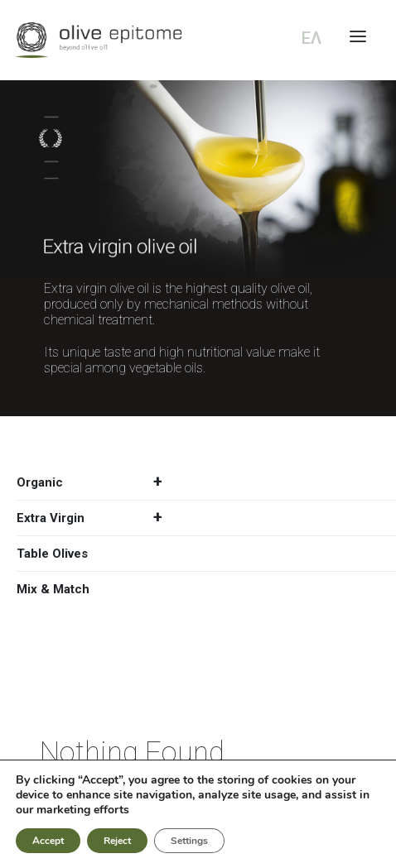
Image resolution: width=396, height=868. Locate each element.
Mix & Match (53, 589)
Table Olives (52, 554)
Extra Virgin (96, 518)
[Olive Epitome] (198, 40)
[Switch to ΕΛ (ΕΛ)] (308, 38)
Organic (96, 482)
